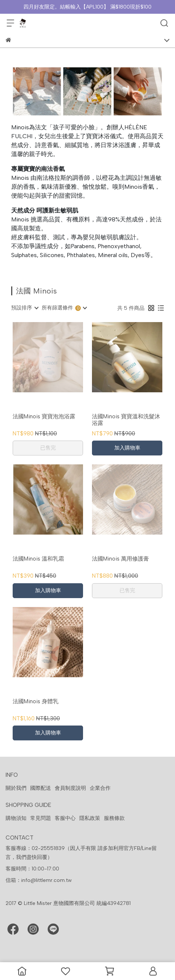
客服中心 (65, 818)
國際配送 (41, 788)
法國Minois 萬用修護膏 (120, 559)
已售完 (48, 448)
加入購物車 (127, 448)
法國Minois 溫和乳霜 (38, 559)
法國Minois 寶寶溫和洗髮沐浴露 (126, 420)
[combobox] (25, 308)
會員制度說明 (70, 788)
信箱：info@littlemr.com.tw (39, 880)
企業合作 (100, 788)
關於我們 (16, 788)
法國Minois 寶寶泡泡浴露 (44, 416)
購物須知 (16, 818)
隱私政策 (90, 818)
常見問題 (41, 818)
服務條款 (114, 818)
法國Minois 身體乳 (36, 701)
